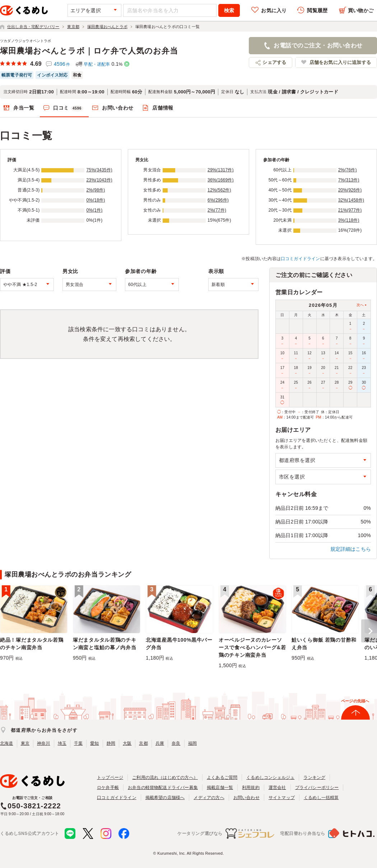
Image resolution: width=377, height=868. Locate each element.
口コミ (68, 108)
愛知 (94, 743)
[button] (369, 631)
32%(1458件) (351, 200)
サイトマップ (282, 798)
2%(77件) (217, 210)
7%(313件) (349, 180)
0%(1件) (94, 210)
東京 (25, 743)
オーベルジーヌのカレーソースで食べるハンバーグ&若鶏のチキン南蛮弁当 (252, 647)
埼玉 (62, 743)
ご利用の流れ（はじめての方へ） (165, 777)
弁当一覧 (24, 108)
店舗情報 (163, 108)
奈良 (176, 743)
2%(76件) (348, 170)
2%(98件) (96, 190)
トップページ (110, 777)
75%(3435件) (99, 170)
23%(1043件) (99, 180)
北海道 (7, 743)
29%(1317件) (221, 170)
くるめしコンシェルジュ (270, 777)
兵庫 (160, 743)
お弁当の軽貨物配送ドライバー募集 (163, 788)
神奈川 (44, 743)
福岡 (192, 743)
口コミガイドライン (301, 259)
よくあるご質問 (222, 777)
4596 (62, 64)
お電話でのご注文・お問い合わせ (318, 45)
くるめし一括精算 (321, 798)
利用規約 (251, 788)
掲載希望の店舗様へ (165, 798)
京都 (143, 743)
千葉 (78, 743)
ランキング (314, 777)
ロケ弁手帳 (108, 788)
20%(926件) (350, 190)
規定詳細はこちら (351, 549)
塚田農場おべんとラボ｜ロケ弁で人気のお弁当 (89, 51)
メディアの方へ (209, 798)
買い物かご (361, 10)
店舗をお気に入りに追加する (340, 62)
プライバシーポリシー (317, 788)
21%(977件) (350, 210)
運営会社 (277, 788)
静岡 (111, 743)
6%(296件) (218, 200)
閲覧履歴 (317, 10)
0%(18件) (96, 200)
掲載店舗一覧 (220, 788)
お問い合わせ (118, 108)
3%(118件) (349, 220)
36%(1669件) (221, 180)
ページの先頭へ (355, 701)
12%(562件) (219, 190)
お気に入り (274, 10)
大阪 (127, 743)
